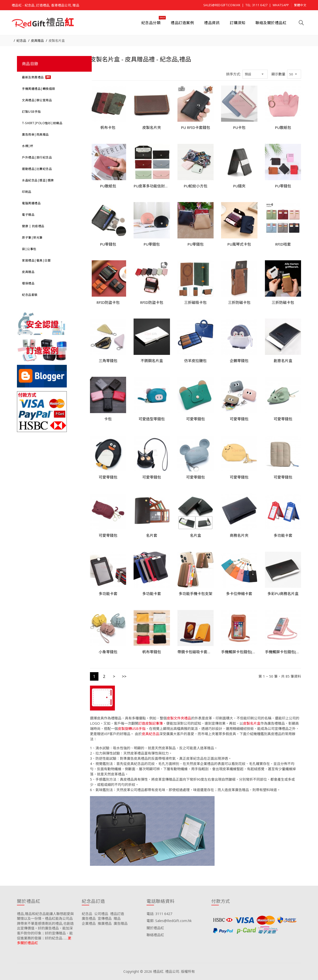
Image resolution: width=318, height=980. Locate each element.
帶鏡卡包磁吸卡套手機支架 (196, 652)
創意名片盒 (283, 361)
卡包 (108, 419)
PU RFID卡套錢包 (196, 127)
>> (124, 676)
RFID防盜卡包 (108, 302)
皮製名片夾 (152, 127)
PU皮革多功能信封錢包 (152, 186)
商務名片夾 (239, 535)
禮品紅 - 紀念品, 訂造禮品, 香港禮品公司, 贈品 (45, 5)
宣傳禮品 (105, 918)
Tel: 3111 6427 (256, 5)
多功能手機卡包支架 (196, 594)
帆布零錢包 (152, 652)
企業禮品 (89, 923)
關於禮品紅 (155, 928)
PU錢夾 (239, 186)
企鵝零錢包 (239, 361)
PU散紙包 (283, 127)
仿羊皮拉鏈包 (195, 361)
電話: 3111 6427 (159, 914)
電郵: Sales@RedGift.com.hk (169, 921)
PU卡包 (239, 127)
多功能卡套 (283, 535)
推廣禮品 (105, 923)
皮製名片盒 (57, 41)
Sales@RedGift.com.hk (222, 5)
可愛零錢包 (196, 419)
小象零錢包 (108, 652)
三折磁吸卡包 (195, 302)
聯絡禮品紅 (155, 935)
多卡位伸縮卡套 (239, 594)
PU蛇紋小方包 (196, 186)
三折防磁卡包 (239, 302)
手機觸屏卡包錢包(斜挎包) (239, 652)
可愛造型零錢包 (152, 419)
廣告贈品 (121, 923)
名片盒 (196, 535)
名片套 (152, 535)
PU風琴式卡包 (239, 244)
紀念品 (21, 41)
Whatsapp (281, 5)
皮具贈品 (37, 41)
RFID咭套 (283, 244)
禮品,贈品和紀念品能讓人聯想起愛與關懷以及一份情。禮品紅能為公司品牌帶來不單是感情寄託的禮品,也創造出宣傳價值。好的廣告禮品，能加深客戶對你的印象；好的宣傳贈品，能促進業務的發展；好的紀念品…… (45, 926)
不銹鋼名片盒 (152, 361)
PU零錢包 (283, 186)
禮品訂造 (117, 914)
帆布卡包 (108, 127)
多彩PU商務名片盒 (283, 594)
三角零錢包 (108, 361)
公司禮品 (101, 914)
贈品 (117, 918)
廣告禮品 (89, 918)
